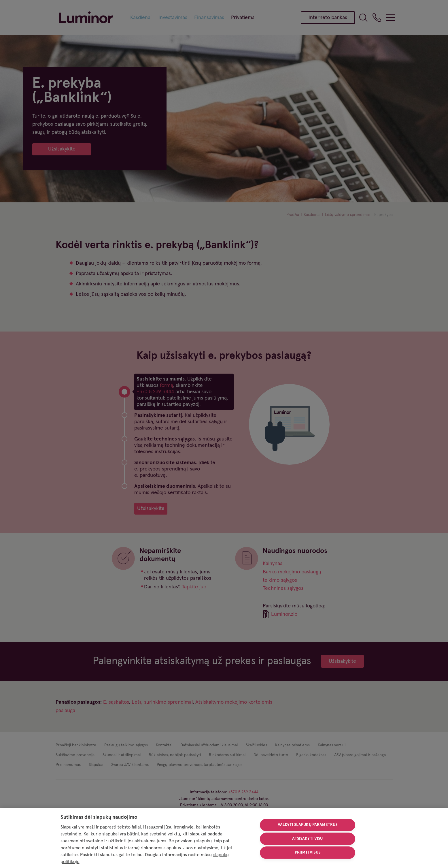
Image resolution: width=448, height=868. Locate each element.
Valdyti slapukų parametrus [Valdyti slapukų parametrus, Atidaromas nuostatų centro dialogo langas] (308, 825)
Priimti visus (308, 852)
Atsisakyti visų (307, 839)
